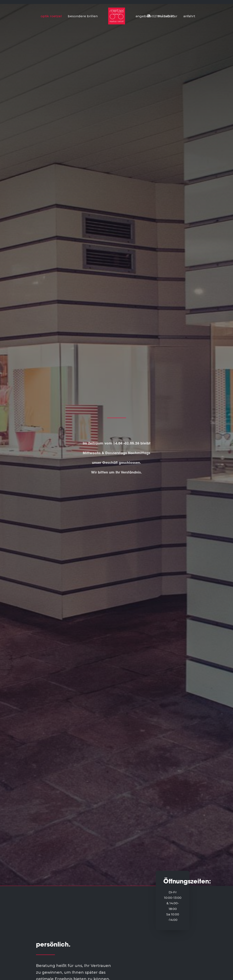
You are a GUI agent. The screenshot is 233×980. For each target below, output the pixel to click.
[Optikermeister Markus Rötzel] (117, 16)
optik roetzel (51, 16)
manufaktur (168, 16)
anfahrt (189, 16)
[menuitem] (188, 16)
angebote (144, 16)
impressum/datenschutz (105, 934)
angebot (92, 923)
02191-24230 (178, 917)
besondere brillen (83, 16)
